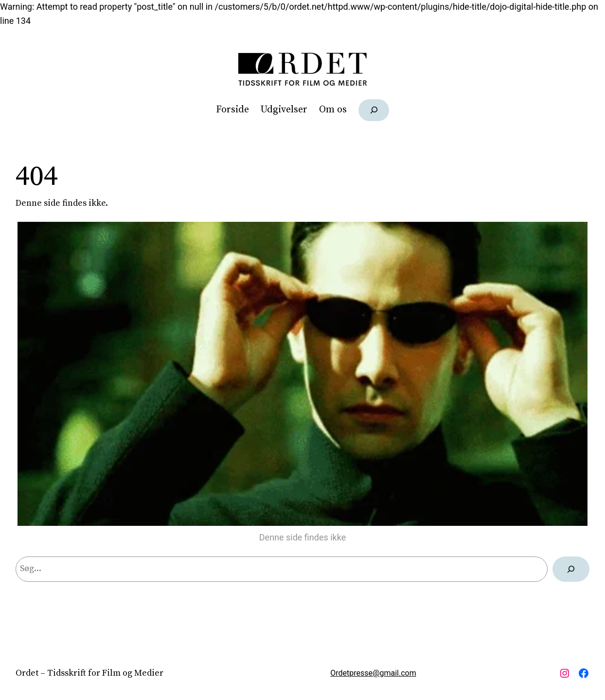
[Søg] (571, 569)
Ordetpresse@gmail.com (373, 673)
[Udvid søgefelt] (374, 110)
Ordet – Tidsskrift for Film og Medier (89, 673)
